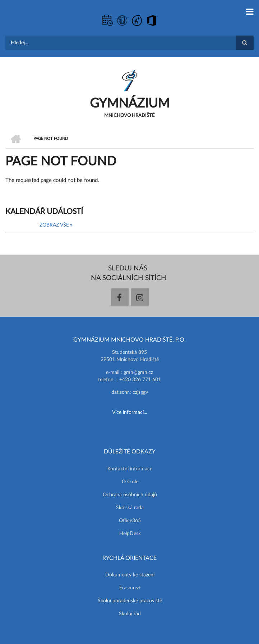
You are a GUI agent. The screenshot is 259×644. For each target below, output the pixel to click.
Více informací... (129, 412)
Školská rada (130, 508)
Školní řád (130, 614)
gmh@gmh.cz (138, 373)
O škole (130, 482)
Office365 (130, 521)
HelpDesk (130, 534)
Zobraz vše (54, 225)
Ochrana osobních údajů (130, 495)
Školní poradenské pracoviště (130, 601)
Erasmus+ (130, 588)
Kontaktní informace (130, 469)
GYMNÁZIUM (130, 104)
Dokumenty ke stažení (130, 575)
